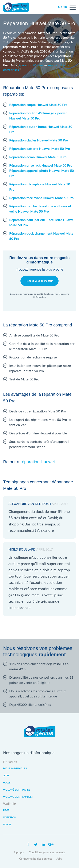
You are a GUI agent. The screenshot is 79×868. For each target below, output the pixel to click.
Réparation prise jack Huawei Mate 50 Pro (41, 165)
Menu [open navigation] (67, 7)
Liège (6, 810)
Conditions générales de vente (47, 852)
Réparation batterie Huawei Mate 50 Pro (40, 148)
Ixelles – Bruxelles (15, 768)
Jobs (59, 859)
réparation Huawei (37, 462)
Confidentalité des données (36, 859)
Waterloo (10, 817)
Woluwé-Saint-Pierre (17, 790)
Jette (6, 775)
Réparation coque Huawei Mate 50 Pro (38, 105)
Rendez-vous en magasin (39, 281)
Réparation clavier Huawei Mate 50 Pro (39, 140)
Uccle (7, 783)
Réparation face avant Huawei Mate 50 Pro (42, 198)
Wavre (7, 824)
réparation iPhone (30, 65)
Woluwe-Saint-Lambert (18, 797)
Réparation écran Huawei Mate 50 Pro (38, 157)
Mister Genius (19, 7)
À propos (19, 852)
